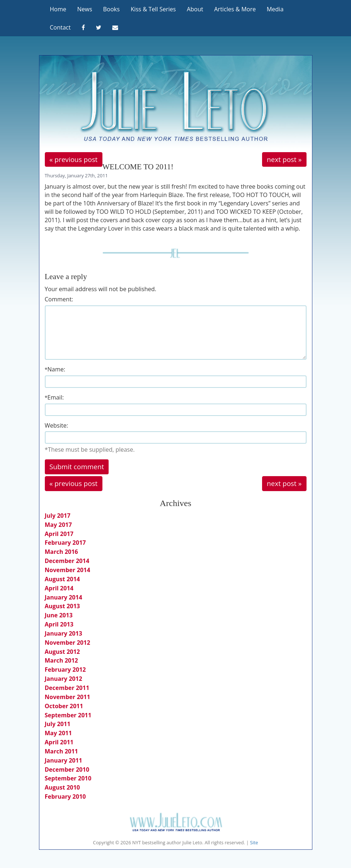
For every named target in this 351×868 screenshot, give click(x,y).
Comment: (59, 299)
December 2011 (67, 688)
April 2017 (59, 534)
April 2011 (59, 742)
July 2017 (58, 516)
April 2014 (59, 588)
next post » (284, 159)
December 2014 (67, 561)
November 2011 (68, 697)
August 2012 (63, 652)
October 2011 (64, 706)
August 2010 (63, 787)
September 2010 (68, 778)
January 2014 (64, 597)
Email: (54, 397)
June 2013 (59, 615)
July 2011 (58, 724)
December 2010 (67, 769)
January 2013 (64, 633)
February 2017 (65, 543)
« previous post (74, 159)
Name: (55, 369)
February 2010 (65, 796)
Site (254, 842)
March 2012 (62, 660)
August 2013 (63, 606)
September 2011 (68, 715)
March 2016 (62, 552)
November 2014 (68, 570)
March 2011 (62, 751)
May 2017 (58, 525)
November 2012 (68, 643)
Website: (56, 425)
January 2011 (64, 760)
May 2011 (58, 733)
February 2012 (65, 670)
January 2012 (64, 679)
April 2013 (59, 624)
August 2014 (63, 579)
